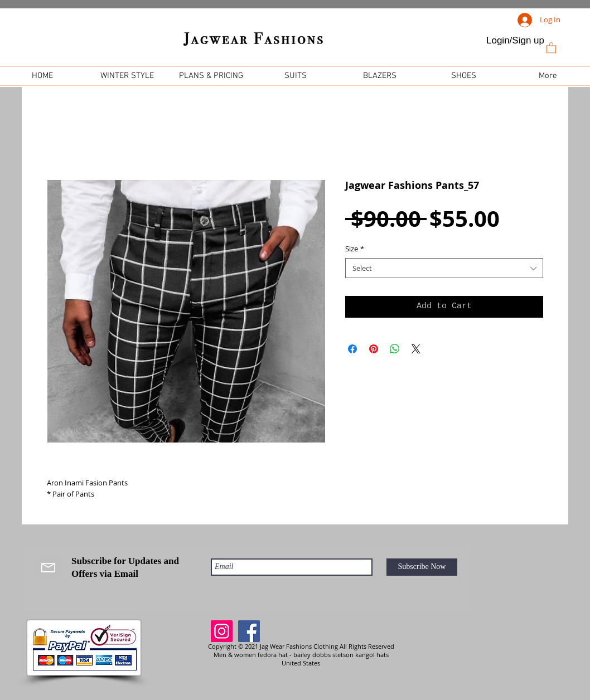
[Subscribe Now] (422, 567)
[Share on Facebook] (352, 349)
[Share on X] (416, 349)
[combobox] (444, 268)
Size (355, 249)
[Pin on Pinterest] (374, 349)
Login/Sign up (515, 40)
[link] (551, 47)
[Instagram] (222, 631)
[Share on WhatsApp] (395, 349)
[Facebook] (249, 631)
